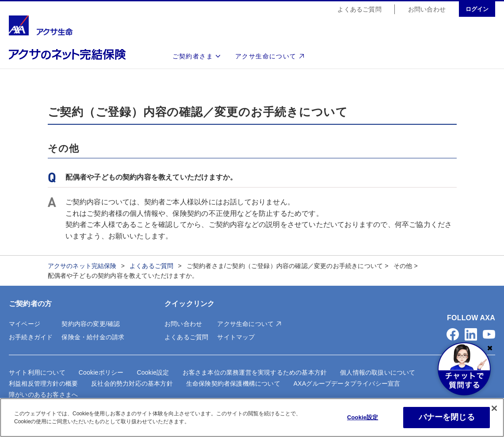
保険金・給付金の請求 (93, 337)
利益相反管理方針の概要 (43, 383)
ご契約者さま (193, 57)
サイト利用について (37, 372)
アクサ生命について (266, 57)
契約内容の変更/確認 (91, 324)
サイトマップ (236, 337)
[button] (453, 334)
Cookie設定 (153, 372)
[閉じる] (494, 408)
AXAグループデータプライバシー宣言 (347, 383)
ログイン (477, 10)
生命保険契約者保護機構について (233, 383)
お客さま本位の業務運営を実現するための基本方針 (255, 372)
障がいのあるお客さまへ (43, 395)
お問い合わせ (427, 10)
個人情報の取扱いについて (378, 372)
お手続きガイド (31, 337)
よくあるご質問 (359, 10)
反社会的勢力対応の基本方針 (132, 383)
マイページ (25, 324)
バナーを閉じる (447, 417)
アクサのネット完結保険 (82, 266)
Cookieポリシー (101, 372)
